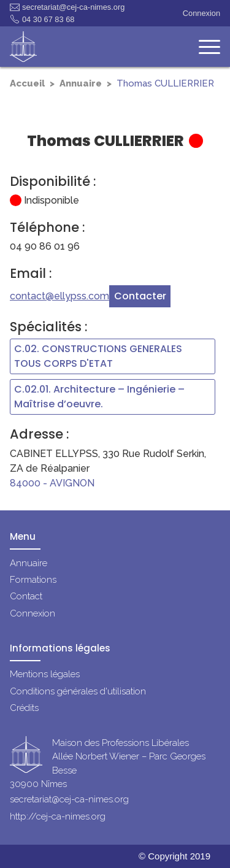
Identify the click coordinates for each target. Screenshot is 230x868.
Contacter (140, 296)
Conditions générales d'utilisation (78, 691)
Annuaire (81, 83)
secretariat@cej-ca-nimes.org (67, 7)
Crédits (24, 708)
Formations (33, 580)
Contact (26, 596)
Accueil (27, 83)
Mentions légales (45, 674)
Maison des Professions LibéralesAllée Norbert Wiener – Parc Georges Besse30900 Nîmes (108, 764)
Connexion (201, 13)
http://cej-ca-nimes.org (58, 816)
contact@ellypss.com (59, 296)
